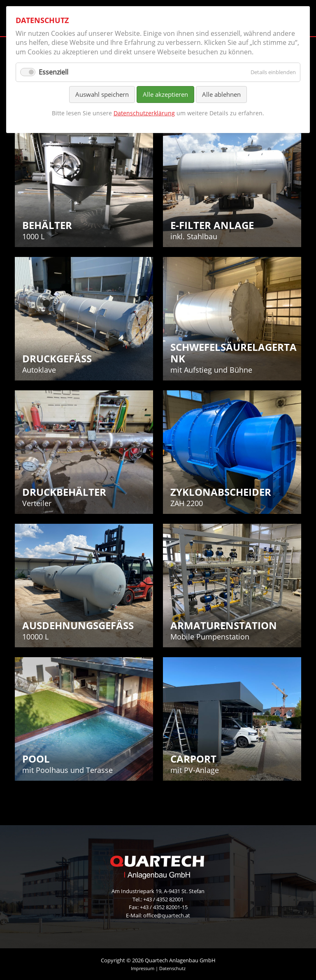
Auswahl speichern (102, 94)
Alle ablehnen (221, 94)
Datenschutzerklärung (144, 113)
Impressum (143, 968)
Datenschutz (172, 968)
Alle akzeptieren (165, 94)
